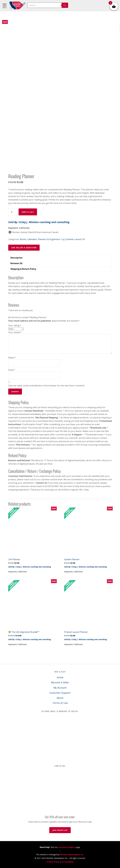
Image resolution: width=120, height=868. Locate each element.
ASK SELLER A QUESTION (24, 248)
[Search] (65, 5)
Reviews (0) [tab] (16, 263)
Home (60, 677)
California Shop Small (17, 6)
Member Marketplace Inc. (72, 854)
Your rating (15, 325)
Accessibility (68, 862)
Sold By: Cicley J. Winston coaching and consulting (39, 222)
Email (12, 370)
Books (23, 239)
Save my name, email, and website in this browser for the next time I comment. (47, 386)
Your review (15, 332)
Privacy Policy (53, 862)
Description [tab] (16, 258)
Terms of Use (60, 703)
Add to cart (28, 212)
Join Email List (60, 830)
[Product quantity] (13, 212)
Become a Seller (60, 682)
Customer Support (60, 693)
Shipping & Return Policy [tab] (23, 269)
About (60, 698)
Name (12, 358)
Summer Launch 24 (75, 239)
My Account (60, 688)
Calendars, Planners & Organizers (44, 239)
